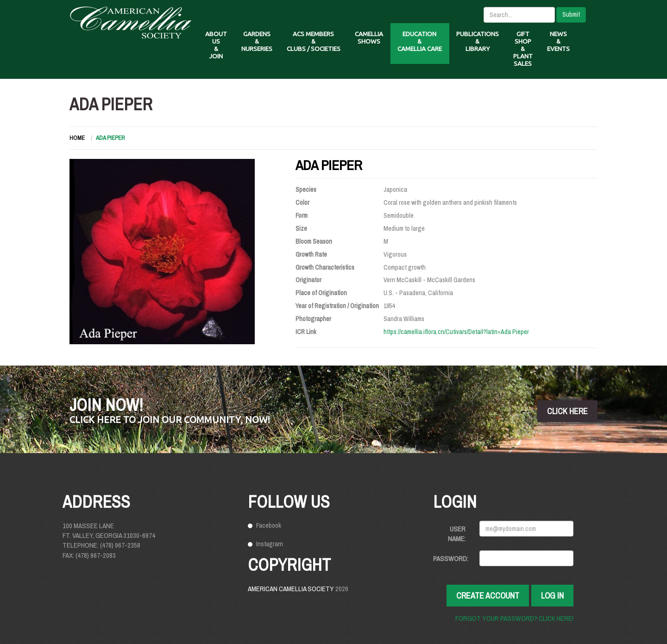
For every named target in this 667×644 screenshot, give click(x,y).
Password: (451, 559)
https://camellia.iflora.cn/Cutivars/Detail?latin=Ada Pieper (456, 332)
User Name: (457, 534)
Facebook (269, 525)
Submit (571, 14)
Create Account (488, 596)
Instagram (270, 544)
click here (567, 411)
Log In (552, 596)
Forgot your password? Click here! (514, 618)
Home (77, 138)
